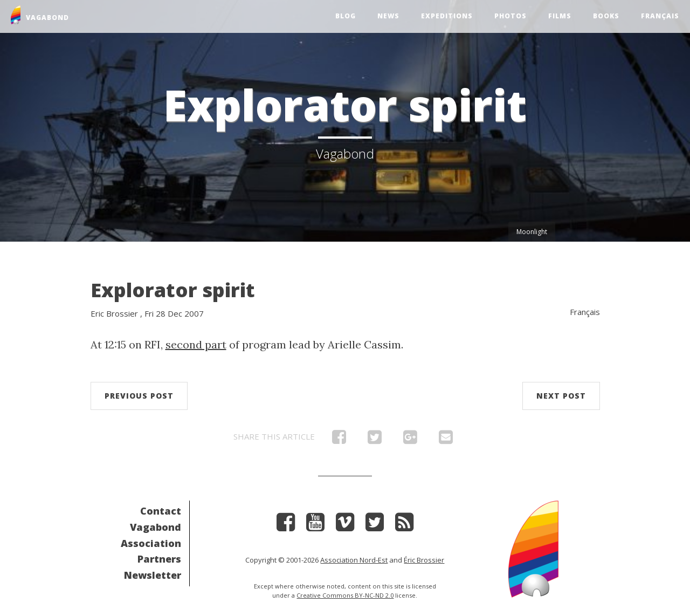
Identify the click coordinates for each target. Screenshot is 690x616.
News (388, 16)
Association (151, 543)
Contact (161, 511)
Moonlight (532, 232)
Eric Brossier (114, 313)
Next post (561, 396)
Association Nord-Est (354, 560)
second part (196, 344)
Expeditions (447, 16)
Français (660, 16)
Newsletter (153, 575)
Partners (159, 559)
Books (606, 16)
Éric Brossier (424, 560)
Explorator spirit (173, 290)
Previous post (139, 396)
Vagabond (156, 527)
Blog (346, 16)
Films (560, 16)
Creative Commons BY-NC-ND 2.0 (345, 595)
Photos (510, 16)
